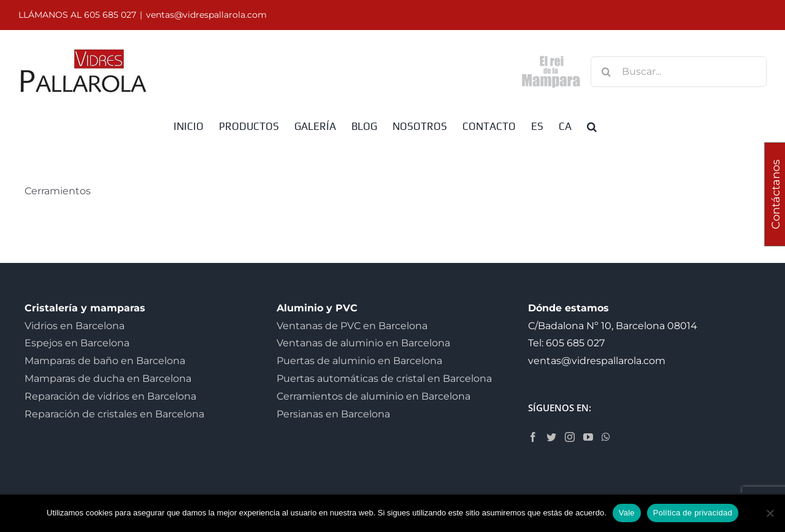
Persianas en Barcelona (333, 414)
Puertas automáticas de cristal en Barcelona (384, 378)
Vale (627, 513)
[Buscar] (606, 72)
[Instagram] (570, 437)
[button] (592, 126)
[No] (770, 513)
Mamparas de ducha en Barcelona (108, 378)
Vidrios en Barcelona (75, 326)
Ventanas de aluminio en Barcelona (363, 343)
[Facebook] (533, 437)
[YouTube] (588, 437)
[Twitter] (551, 437)
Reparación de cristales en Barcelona (114, 414)
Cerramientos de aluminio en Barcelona (373, 396)
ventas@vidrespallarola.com (206, 15)
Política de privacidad (693, 513)
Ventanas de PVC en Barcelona (352, 326)
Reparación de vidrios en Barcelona (110, 396)
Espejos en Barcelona (77, 343)
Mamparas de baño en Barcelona (105, 361)
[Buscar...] (679, 72)
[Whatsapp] (606, 437)
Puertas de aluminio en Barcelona (359, 361)
